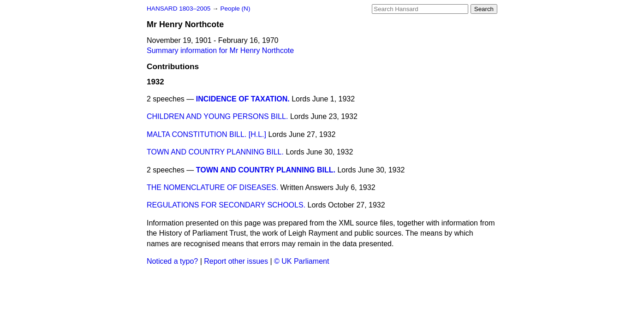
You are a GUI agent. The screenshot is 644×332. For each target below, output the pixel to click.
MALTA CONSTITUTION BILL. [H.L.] (206, 134)
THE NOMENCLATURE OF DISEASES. (212, 187)
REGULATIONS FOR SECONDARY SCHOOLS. (226, 205)
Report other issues (236, 261)
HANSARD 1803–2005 (179, 9)
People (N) (235, 9)
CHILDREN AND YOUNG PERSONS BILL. (217, 116)
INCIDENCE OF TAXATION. (243, 99)
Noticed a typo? (172, 261)
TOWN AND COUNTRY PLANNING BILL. (215, 152)
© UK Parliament (301, 261)
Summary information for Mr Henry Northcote (220, 50)
